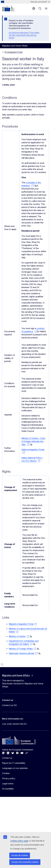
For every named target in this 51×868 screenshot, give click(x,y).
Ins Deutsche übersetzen (19, 33)
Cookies (6, 773)
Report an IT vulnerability (14, 763)
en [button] (34, 8)
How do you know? (40, 2)
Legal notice (8, 784)
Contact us (7, 758)
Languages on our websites (15, 768)
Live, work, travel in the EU (14, 724)
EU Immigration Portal (14, 52)
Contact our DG (9, 705)
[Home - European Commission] (8, 8)
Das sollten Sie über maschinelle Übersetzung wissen (24, 35)
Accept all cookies (20, 855)
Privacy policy (9, 778)
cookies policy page (19, 841)
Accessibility (8, 789)
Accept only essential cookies (25, 862)
